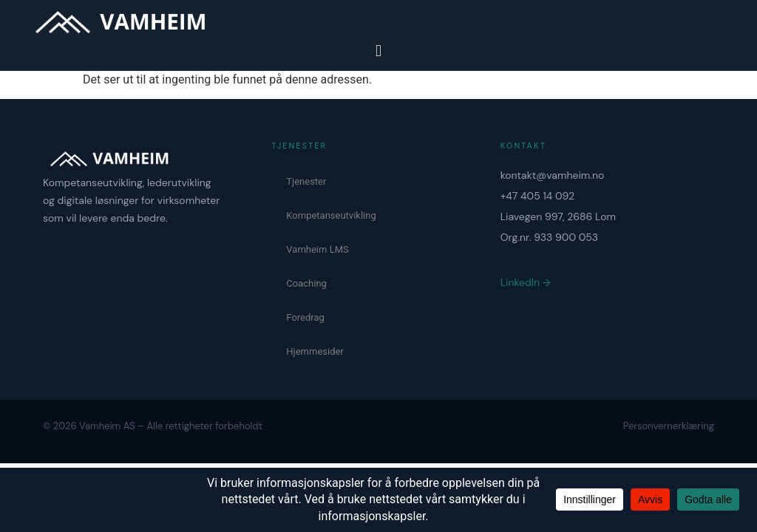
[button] (378, 51)
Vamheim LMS (317, 249)
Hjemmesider (315, 351)
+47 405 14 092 (538, 196)
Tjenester (306, 181)
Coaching (306, 283)
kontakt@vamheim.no (553, 175)
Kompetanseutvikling (331, 215)
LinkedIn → (526, 282)
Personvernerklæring (669, 426)
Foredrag (305, 317)
